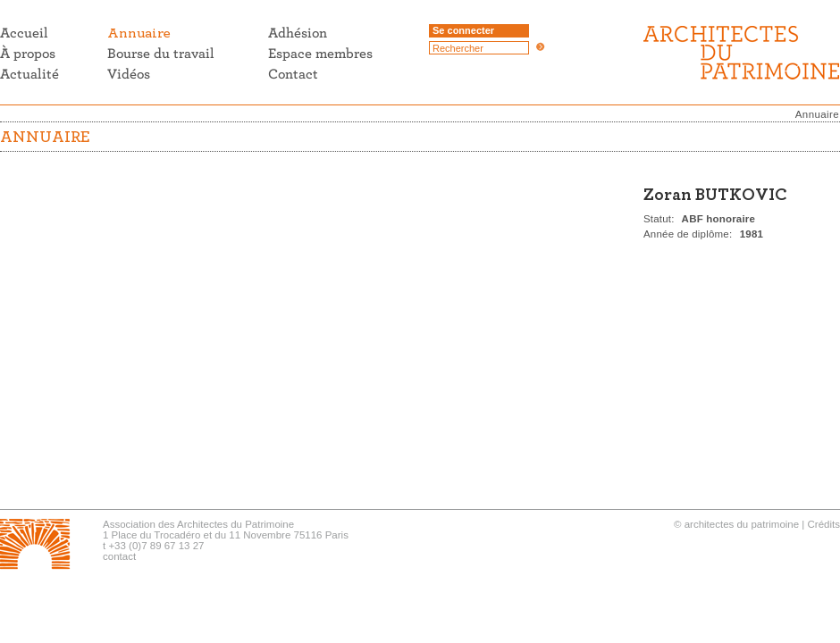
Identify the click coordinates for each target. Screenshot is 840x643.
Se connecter (463, 30)
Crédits (824, 524)
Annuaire (817, 114)
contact (119, 556)
